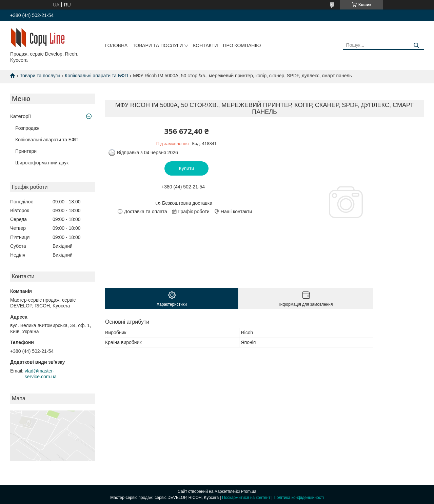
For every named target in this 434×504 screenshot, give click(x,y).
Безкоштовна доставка (187, 203)
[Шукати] (416, 46)
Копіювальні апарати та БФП (96, 76)
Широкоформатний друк (42, 163)
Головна (116, 45)
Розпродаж (27, 128)
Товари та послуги (158, 45)
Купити (187, 168)
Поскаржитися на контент (246, 498)
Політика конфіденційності (299, 498)
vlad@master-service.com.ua (41, 374)
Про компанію (242, 45)
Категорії (21, 116)
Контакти (205, 45)
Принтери (26, 151)
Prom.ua (249, 491)
